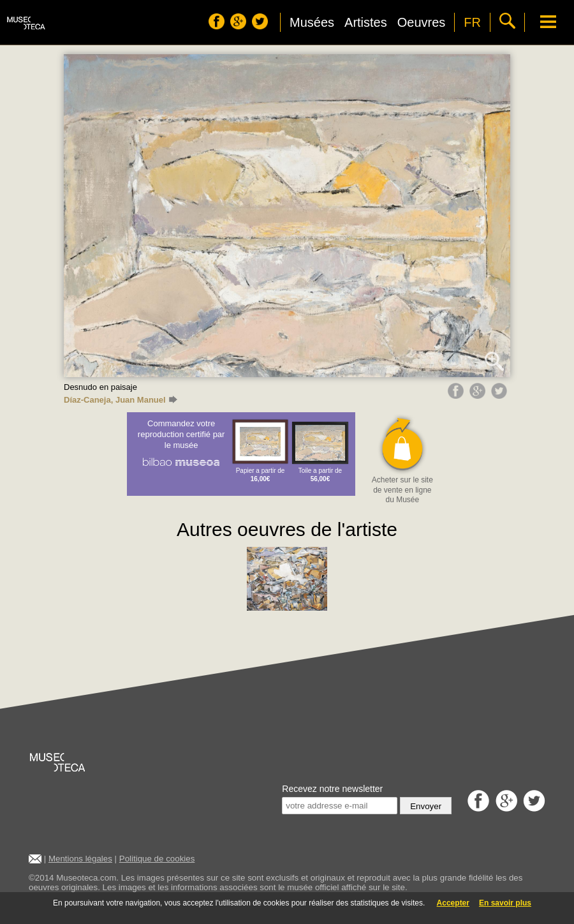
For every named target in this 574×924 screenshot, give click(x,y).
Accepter (453, 903)
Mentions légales (80, 859)
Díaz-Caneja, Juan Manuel (121, 400)
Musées (312, 22)
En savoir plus (505, 903)
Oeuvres (422, 22)
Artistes (366, 22)
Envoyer (426, 806)
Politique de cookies (157, 859)
